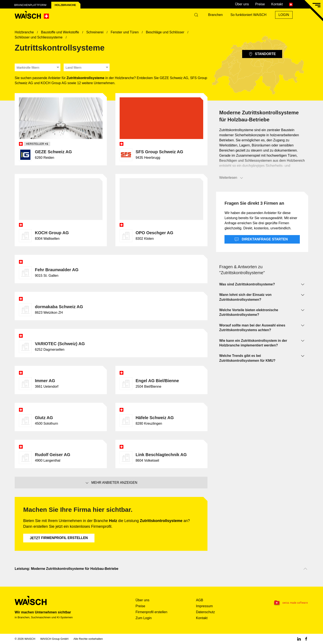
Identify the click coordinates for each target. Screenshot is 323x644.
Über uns (242, 4)
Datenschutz (205, 612)
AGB (200, 600)
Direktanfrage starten (261, 240)
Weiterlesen (231, 178)
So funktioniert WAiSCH (248, 15)
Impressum (204, 606)
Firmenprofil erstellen (59, 538)
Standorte (262, 54)
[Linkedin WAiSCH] (299, 639)
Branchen (215, 15)
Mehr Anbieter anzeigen (111, 483)
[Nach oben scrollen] (305, 569)
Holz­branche (65, 5)
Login (284, 15)
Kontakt (277, 4)
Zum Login (144, 618)
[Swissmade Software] (282, 603)
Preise (260, 4)
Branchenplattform (30, 5)
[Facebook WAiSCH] (306, 639)
